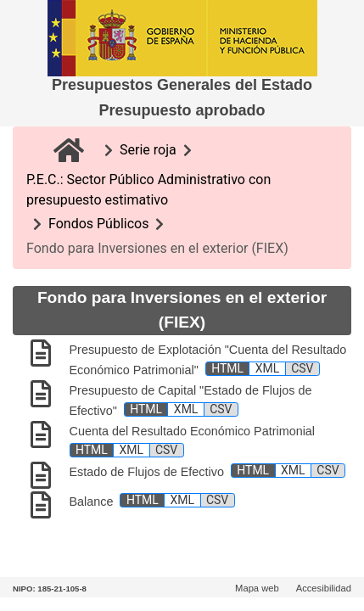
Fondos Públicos (98, 224)
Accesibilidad (324, 588)
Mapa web (257, 588)
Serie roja (148, 150)
